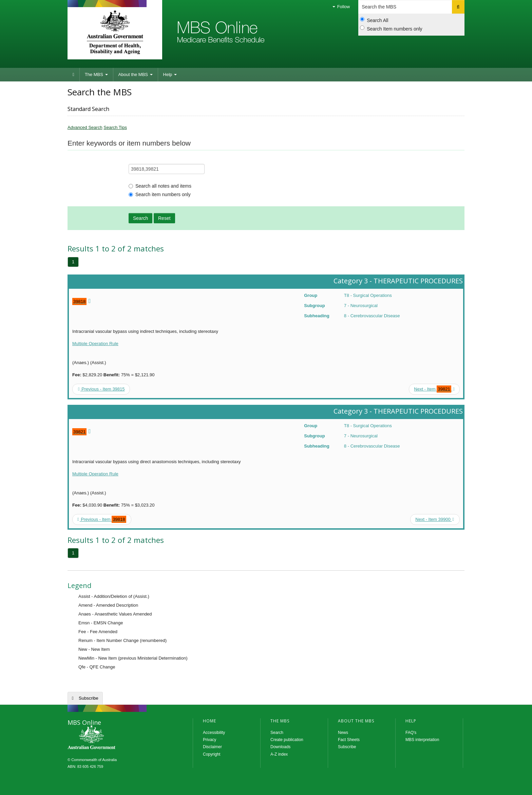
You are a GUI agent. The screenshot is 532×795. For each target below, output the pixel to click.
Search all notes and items (160, 186)
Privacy (210, 740)
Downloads (280, 747)
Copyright (212, 754)
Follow (341, 7)
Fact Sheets (349, 740)
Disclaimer (212, 747)
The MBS (96, 74)
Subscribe (89, 698)
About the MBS (136, 74)
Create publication (287, 740)
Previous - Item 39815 (101, 389)
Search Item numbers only (391, 29)
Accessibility (214, 733)
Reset (164, 218)
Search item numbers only (160, 194)
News (343, 733)
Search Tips (115, 127)
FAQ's (411, 733)
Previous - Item (102, 519)
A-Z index (279, 754)
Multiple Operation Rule (95, 344)
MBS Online (110, 738)
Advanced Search (85, 127)
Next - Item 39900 (435, 519)
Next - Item (434, 389)
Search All (374, 20)
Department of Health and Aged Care (115, 32)
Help (170, 74)
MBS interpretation (422, 740)
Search (140, 218)
